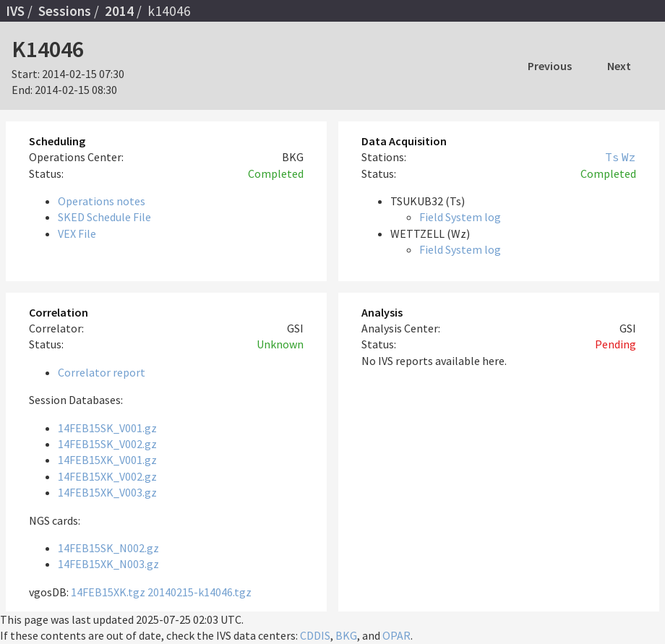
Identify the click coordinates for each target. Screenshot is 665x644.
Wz (629, 157)
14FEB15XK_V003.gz (107, 492)
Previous (550, 66)
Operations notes (102, 201)
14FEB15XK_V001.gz (107, 460)
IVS (15, 11)
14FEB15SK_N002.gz (108, 548)
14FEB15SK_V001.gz (107, 428)
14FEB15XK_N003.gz (108, 564)
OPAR (396, 635)
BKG (346, 635)
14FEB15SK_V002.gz (107, 444)
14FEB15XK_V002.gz (107, 476)
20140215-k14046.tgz (199, 592)
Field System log (460, 217)
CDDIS (315, 635)
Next (619, 66)
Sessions (65, 11)
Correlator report (102, 372)
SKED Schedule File (104, 217)
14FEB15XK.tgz (108, 592)
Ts (612, 157)
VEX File (77, 233)
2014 (119, 11)
